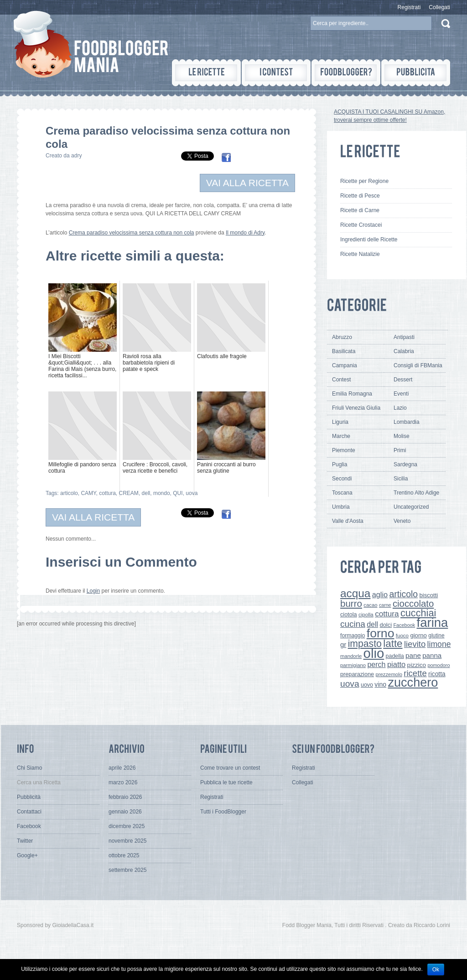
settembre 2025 (127, 870)
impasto (365, 644)
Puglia (340, 464)
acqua (355, 593)
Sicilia (401, 479)
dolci (386, 625)
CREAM (129, 493)
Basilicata (344, 351)
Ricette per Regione (364, 181)
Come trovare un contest (230, 768)
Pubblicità (29, 797)
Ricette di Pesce (360, 196)
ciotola (349, 615)
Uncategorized (411, 507)
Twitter (25, 841)
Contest (341, 380)
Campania (345, 365)
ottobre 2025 (124, 855)
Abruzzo (342, 337)
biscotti (428, 595)
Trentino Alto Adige (416, 493)
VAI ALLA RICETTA (247, 183)
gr (343, 644)
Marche (341, 436)
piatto (396, 664)
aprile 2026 (122, 768)
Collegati (439, 7)
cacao (370, 605)
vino (380, 684)
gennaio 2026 (125, 812)
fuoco (402, 636)
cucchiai (418, 613)
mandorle (351, 656)
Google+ (27, 855)
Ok (436, 970)
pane (413, 655)
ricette (415, 673)
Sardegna (405, 464)
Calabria (404, 351)
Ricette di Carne (360, 210)
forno (381, 633)
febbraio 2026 (125, 797)
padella (395, 656)
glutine (436, 636)
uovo (367, 685)
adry (76, 156)
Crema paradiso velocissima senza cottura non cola (132, 233)
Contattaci (29, 812)
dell (146, 493)
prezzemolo (389, 674)
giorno (418, 635)
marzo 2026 (123, 782)
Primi (400, 450)
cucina (353, 624)
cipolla (366, 615)
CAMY (88, 493)
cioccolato (413, 604)
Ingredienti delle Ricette (369, 240)
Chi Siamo (29, 768)
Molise (402, 436)
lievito (415, 644)
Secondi (342, 479)
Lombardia (407, 422)
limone (439, 644)
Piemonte (344, 450)
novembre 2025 (127, 841)
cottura (107, 493)
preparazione (357, 674)
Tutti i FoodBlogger (223, 812)
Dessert (403, 380)
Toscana (342, 493)
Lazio (400, 408)
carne (385, 605)
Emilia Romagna (352, 394)
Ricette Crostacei (361, 225)
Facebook (404, 625)
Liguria (340, 422)
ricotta (437, 674)
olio (374, 653)
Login (93, 591)
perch (376, 664)
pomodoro (438, 665)
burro (351, 603)
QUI (178, 493)
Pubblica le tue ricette (226, 782)
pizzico (417, 665)
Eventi (401, 394)
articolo (69, 493)
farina (433, 623)
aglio (380, 594)
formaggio (353, 636)
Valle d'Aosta (348, 521)
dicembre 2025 (127, 826)
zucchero (413, 682)
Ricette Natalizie (360, 254)
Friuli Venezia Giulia (356, 408)
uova (192, 493)
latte (393, 644)
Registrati (409, 7)
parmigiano (353, 665)
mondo (162, 493)
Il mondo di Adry (245, 233)
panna (432, 655)
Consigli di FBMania (418, 365)
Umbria (341, 507)
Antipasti (404, 337)
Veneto (402, 521)
